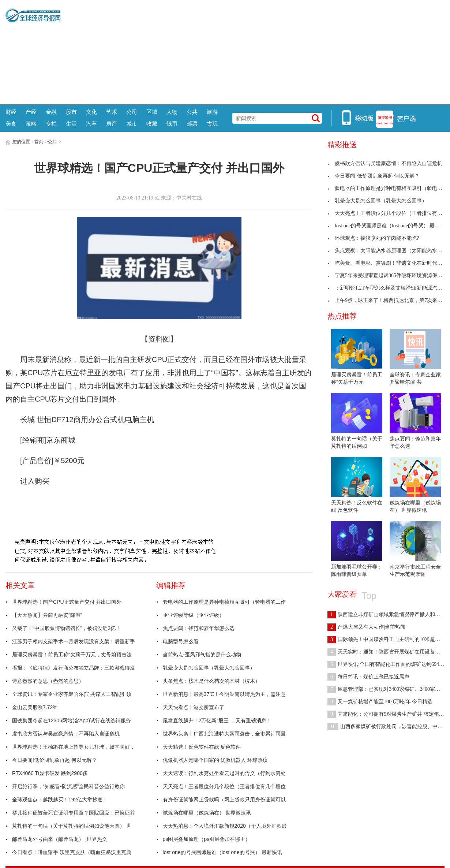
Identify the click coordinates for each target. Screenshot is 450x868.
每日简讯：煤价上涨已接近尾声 (368, 677)
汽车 (91, 124)
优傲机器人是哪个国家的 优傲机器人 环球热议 (215, 760)
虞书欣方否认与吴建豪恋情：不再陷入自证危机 (66, 734)
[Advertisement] (252, 51)
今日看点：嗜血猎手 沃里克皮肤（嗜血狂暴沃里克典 (72, 852)
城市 (132, 124)
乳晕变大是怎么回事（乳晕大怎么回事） (209, 668)
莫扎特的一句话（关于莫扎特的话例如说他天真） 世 (72, 826)
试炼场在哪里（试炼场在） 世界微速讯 (207, 813)
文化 (91, 112)
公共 (192, 112)
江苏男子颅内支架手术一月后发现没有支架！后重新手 (74, 641)
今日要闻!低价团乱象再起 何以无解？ (55, 760)
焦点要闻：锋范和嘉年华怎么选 (199, 628)
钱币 (172, 124)
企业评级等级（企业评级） (194, 615)
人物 (172, 112)
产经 (31, 112)
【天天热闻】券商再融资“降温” (47, 615)
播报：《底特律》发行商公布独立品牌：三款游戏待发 (74, 668)
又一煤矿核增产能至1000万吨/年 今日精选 (380, 702)
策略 (31, 124)
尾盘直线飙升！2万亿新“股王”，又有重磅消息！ (217, 720)
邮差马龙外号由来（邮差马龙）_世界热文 (60, 839)
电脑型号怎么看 (181, 641)
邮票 (192, 124)
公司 (132, 112)
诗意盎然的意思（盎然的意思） (48, 681)
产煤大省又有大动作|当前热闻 (366, 627)
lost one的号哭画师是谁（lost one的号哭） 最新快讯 (222, 852)
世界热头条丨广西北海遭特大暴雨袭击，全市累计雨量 (224, 734)
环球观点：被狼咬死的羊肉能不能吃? (373, 238)
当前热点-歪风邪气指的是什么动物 (202, 655)
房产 (112, 124)
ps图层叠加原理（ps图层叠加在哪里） (207, 839)
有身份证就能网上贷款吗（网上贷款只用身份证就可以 (224, 800)
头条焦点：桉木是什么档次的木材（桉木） (211, 681)
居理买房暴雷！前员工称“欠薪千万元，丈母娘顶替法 (72, 655)
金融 (51, 112)
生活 (71, 124)
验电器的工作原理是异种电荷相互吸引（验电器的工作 (224, 602)
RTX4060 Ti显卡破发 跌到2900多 (50, 773)
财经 (11, 112)
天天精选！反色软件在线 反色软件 (202, 747)
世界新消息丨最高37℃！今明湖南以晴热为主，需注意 (224, 694)
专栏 (51, 124)
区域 (152, 112)
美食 (11, 124)
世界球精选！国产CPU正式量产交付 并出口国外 (67, 602)
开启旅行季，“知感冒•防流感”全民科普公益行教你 (68, 786)
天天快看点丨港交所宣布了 (194, 707)
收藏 (152, 124)
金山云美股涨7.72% (35, 707)
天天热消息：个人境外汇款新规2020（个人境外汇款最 (225, 826)
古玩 (212, 124)
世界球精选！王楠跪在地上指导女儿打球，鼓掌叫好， (74, 747)
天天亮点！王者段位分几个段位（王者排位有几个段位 (224, 786)
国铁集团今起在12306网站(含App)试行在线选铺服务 (72, 720)
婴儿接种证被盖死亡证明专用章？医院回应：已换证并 (74, 813)
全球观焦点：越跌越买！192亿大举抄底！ (60, 800)
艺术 (112, 112)
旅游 (212, 112)
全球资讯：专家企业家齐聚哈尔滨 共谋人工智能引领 (72, 694)
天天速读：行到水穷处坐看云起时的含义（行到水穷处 (224, 773)
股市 (71, 112)
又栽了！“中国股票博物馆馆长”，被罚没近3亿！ (66, 628)
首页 (39, 142)
